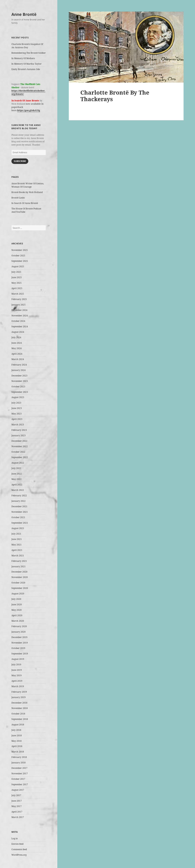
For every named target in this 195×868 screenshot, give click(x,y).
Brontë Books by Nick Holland (27, 192)
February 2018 (19, 757)
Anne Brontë (24, 14)
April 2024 (17, 354)
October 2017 (18, 779)
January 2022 (19, 501)
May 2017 (17, 806)
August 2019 (18, 659)
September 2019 (20, 654)
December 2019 (19, 637)
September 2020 (20, 588)
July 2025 (16, 272)
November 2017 (20, 773)
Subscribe (20, 161)
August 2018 (18, 725)
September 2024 (20, 326)
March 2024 (18, 359)
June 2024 (17, 343)
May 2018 (17, 741)
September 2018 (20, 719)
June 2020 (17, 604)
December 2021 (19, 506)
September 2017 (20, 784)
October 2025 (18, 256)
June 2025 (17, 277)
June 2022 (17, 474)
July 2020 (16, 599)
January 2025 (19, 305)
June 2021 (17, 539)
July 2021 (16, 534)
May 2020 (17, 610)
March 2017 (18, 817)
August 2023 (18, 397)
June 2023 (17, 408)
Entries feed (17, 844)
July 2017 (16, 795)
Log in (15, 838)
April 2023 (17, 419)
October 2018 (18, 714)
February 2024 (19, 365)
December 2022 (19, 441)
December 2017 (19, 768)
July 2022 (16, 468)
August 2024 (18, 332)
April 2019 (17, 681)
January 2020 (19, 632)
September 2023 (20, 392)
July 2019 (16, 665)
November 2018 (20, 708)
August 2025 (18, 266)
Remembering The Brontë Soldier (29, 53)
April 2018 (17, 746)
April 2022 (17, 485)
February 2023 (19, 430)
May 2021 (17, 545)
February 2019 (19, 692)
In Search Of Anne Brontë (25, 203)
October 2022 (18, 452)
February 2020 (19, 626)
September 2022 (20, 457)
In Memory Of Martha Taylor (26, 64)
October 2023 (18, 387)
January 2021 (19, 566)
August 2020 (18, 594)
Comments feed (19, 849)
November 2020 (20, 577)
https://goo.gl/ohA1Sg (29, 110)
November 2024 (20, 316)
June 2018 (17, 735)
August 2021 (18, 528)
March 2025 (18, 294)
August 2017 (18, 790)
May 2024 (17, 348)
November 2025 (20, 250)
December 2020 (19, 572)
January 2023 (19, 435)
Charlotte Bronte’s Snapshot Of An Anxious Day (27, 46)
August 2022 (18, 463)
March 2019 (18, 686)
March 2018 (18, 752)
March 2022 (18, 490)
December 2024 (19, 310)
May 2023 (17, 414)
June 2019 (17, 670)
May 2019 (17, 675)
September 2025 (20, 261)
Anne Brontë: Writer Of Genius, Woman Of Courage (28, 185)
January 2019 (19, 697)
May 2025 (17, 283)
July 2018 (16, 730)
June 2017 (17, 801)
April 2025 (17, 288)
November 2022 (20, 446)
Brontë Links (18, 198)
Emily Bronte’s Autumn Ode (26, 69)
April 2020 (17, 615)
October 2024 (18, 321)
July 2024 (16, 337)
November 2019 (20, 643)
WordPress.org (19, 855)
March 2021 (18, 556)
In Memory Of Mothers (23, 58)
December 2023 (19, 376)
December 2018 (19, 703)
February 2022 (19, 495)
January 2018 (19, 763)
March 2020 (18, 621)
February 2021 (19, 561)
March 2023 (18, 425)
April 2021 (17, 550)
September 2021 (20, 523)
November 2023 (20, 381)
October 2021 (18, 517)
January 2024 (19, 370)
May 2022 (17, 479)
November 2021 (20, 512)
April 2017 (17, 812)
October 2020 (18, 583)
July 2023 (16, 403)
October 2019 (18, 648)
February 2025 (19, 299)
